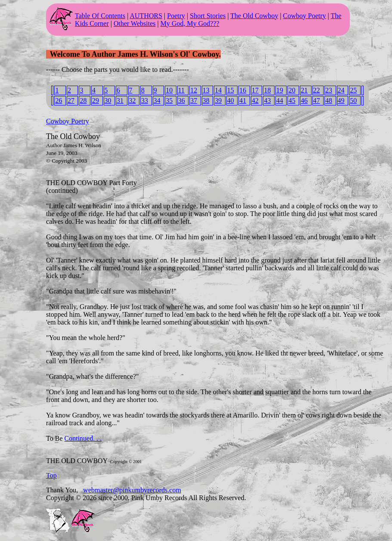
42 (255, 100)
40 (231, 100)
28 (83, 100)
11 (181, 90)
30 (108, 100)
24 (341, 90)
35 (169, 100)
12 (194, 90)
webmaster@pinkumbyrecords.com (132, 490)
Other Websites (135, 23)
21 (304, 90)
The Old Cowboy (254, 16)
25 (353, 90)
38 (206, 100)
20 (292, 90)
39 (218, 100)
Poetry (176, 16)
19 (280, 90)
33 (145, 100)
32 (133, 100)
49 (341, 100)
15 (231, 90)
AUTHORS (146, 16)
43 (267, 100)
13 (206, 90)
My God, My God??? (190, 23)
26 (59, 100)
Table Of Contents (100, 16)
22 (317, 90)
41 (243, 100)
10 (169, 90)
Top (51, 475)
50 (353, 100)
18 (267, 90)
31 (120, 100)
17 (255, 90)
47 (317, 100)
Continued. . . (83, 438)
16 (243, 90)
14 (218, 90)
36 (182, 100)
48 (329, 100)
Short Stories (208, 16)
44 (280, 100)
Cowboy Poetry (305, 16)
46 (304, 100)
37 (194, 100)
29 (96, 100)
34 (157, 100)
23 (329, 90)
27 (71, 100)
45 (292, 100)
